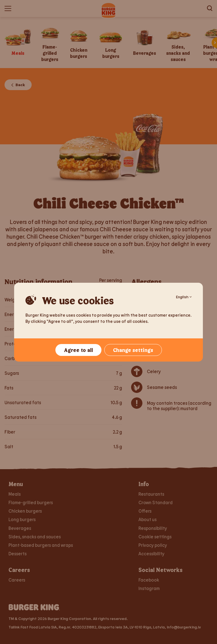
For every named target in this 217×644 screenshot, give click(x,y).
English (184, 297)
